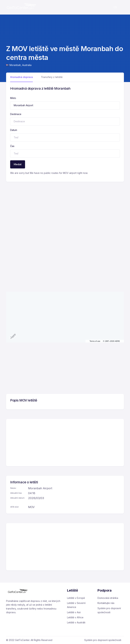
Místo (13, 98)
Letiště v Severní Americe (76, 605)
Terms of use (95, 341)
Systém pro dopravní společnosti (109, 610)
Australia (27, 65)
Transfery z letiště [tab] (52, 77)
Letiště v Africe (75, 617)
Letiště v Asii (74, 612)
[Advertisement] (65, 207)
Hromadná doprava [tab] (21, 77)
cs (115, 7)
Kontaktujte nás (106, 603)
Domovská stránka (108, 598)
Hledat (18, 164)
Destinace (16, 114)
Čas (12, 146)
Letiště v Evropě (76, 598)
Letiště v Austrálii (76, 622)
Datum (14, 130)
